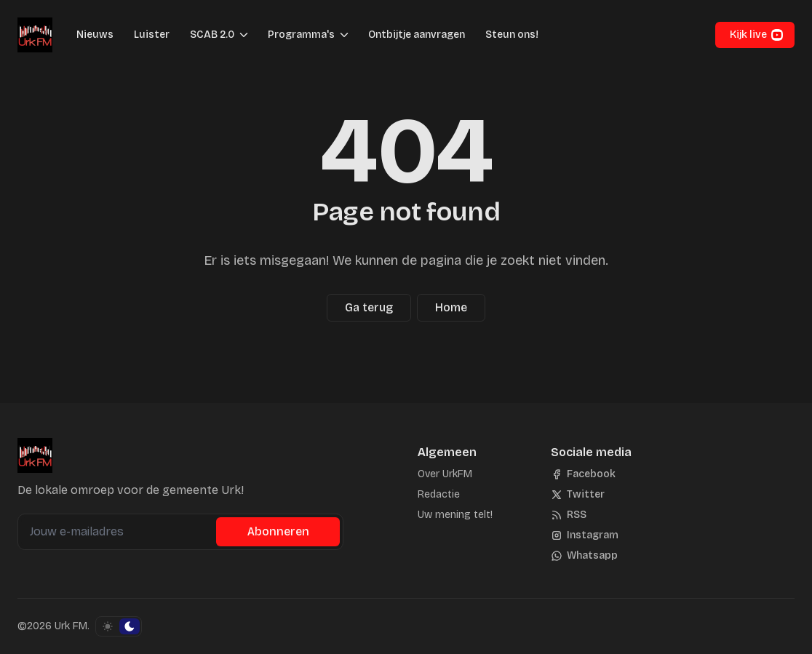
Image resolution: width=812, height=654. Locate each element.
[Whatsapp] (584, 556)
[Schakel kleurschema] (119, 626)
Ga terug (369, 307)
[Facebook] (583, 474)
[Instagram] (585, 535)
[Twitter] (578, 495)
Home (451, 307)
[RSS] (569, 515)
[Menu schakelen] (244, 35)
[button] (208, 35)
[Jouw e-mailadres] (119, 532)
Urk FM (71, 626)
